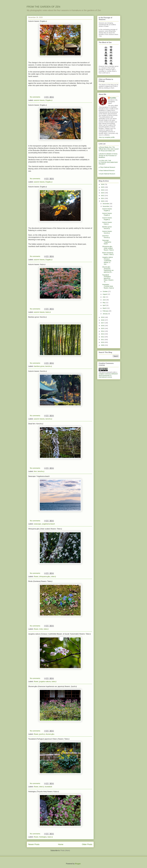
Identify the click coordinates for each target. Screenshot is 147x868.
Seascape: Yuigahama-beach (39, 476)
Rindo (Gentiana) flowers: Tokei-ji (40, 581)
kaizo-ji (48, 312)
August (105, 294)
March (105, 308)
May (104, 303)
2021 (103, 198)
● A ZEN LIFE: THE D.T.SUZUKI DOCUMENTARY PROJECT (108, 162)
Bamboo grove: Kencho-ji (37, 317)
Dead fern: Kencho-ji (36, 424)
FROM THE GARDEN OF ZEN (43, 7)
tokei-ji (53, 577)
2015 (103, 328)
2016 (103, 326)
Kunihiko (113, 98)
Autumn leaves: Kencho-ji (38, 371)
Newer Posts (34, 844)
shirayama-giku (45, 577)
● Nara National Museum (107, 170)
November (106, 206)
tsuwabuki (48, 787)
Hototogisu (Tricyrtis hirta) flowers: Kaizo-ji (44, 792)
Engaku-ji (49, 100)
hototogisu (43, 837)
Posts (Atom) (65, 850)
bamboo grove (39, 366)
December (106, 204)
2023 (103, 193)
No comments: (35, 97)
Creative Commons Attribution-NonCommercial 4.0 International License (108, 375)
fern (35, 471)
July (104, 297)
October (105, 291)
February (106, 311)
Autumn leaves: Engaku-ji (38, 21)
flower (36, 577)
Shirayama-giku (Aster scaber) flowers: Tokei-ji (45, 529)
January (105, 314)
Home (61, 844)
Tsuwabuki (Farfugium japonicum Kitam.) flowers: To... (108, 278)
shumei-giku (50, 734)
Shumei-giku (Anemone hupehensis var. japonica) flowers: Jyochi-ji (53, 686)
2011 (103, 340)
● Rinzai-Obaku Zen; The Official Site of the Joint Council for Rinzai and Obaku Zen (109, 149)
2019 (103, 317)
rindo (41, 629)
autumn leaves (39, 100)
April (104, 305)
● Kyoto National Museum (107, 174)
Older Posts (87, 844)
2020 (103, 201)
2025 (103, 187)
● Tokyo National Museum (107, 167)
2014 (103, 331)
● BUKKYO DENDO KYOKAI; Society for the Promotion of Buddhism (108, 156)
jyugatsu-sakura (45, 682)
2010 (103, 342)
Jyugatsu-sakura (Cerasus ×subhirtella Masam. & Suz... (108, 261)
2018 (103, 320)
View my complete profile (107, 137)
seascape (38, 524)
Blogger (78, 864)
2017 (103, 323)
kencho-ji (49, 366)
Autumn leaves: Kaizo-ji (37, 264)
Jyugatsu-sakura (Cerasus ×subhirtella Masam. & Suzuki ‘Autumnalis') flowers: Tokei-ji (59, 634)
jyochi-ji (42, 734)
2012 (103, 337)
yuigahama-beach (48, 524)
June (104, 300)
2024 (103, 190)
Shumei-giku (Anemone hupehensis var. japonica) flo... (108, 269)
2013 (103, 334)
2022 (103, 196)
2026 (103, 184)
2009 (103, 345)
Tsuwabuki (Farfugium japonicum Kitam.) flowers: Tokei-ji (49, 739)
